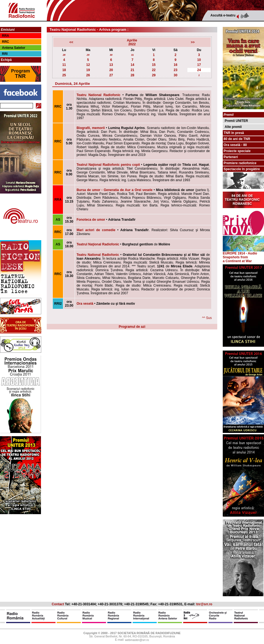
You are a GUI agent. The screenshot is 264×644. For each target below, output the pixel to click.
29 (88, 55)
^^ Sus (207, 318)
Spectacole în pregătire (242, 169)
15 (154, 65)
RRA (5, 36)
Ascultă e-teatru (223, 15)
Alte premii (233, 127)
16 (175, 65)
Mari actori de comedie (96, 230)
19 (88, 70)
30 (111, 55)
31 (133, 55)
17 (199, 65)
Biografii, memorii (91, 128)
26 (88, 75)
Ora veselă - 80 (235, 145)
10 (199, 60)
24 (199, 70)
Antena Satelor (14, 48)
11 (64, 65)
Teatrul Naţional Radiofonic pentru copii (108, 165)
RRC (5, 42)
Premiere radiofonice (240, 163)
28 (64, 55)
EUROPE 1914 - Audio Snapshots (243, 254)
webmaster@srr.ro (137, 640)
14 (132, 65)
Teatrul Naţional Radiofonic (98, 244)
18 (64, 70)
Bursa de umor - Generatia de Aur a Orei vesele (114, 190)
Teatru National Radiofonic (98, 95)
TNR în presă (234, 133)
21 (132, 70)
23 (175, 70)
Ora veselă (85, 304)
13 (111, 65)
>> (193, 42)
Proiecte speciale (237, 151)
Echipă (6, 60)
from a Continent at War (237, 259)
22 (154, 70)
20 (111, 70)
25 (64, 75)
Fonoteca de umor (91, 220)
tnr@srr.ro (204, 604)
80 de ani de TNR (237, 139)
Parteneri (231, 157)
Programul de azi (132, 327)
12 (88, 65)
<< (71, 42)
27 (111, 75)
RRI (5, 54)
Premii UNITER (236, 121)
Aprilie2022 (132, 42)
